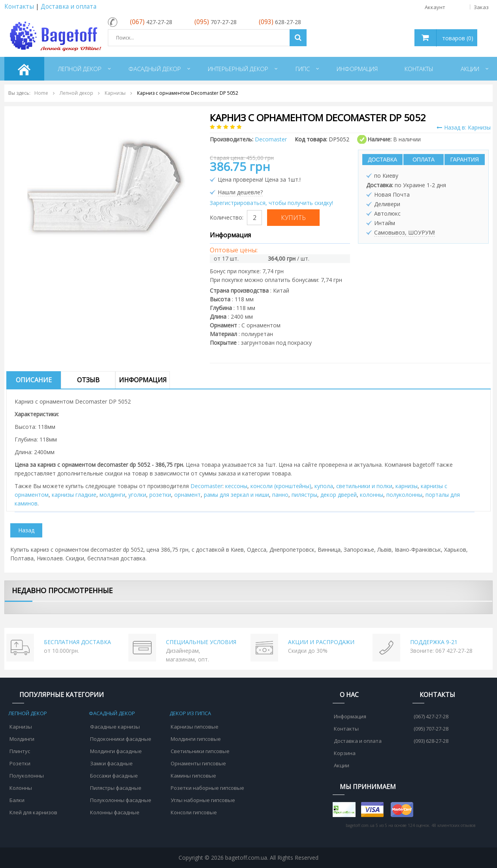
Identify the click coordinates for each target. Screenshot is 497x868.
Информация (143, 380)
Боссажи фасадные (114, 776)
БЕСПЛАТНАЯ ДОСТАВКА (77, 642)
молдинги (112, 495)
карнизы (407, 486)
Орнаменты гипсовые (198, 763)
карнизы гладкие (74, 495)
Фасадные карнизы (115, 727)
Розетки (20, 763)
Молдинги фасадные (116, 751)
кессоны (236, 486)
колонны (372, 495)
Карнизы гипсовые (195, 727)
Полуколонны (27, 776)
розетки (160, 495)
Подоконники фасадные (121, 739)
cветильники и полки (364, 486)
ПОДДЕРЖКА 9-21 (434, 642)
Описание (34, 380)
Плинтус (20, 751)
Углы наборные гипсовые (203, 800)
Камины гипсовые (193, 776)
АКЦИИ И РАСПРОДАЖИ (321, 642)
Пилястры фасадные (116, 788)
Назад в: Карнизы (464, 127)
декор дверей (339, 495)
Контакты (19, 7)
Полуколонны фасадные (121, 800)
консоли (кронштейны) (281, 486)
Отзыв (88, 380)
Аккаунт (452, 7)
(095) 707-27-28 (431, 729)
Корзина (345, 753)
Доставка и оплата (69, 7)
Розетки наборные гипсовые (207, 788)
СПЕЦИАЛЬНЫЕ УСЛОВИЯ (201, 642)
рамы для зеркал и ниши (236, 495)
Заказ (481, 7)
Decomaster (206, 486)
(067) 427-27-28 (431, 716)
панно (280, 495)
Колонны (21, 788)
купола (324, 486)
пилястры (304, 495)
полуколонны (404, 495)
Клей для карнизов (33, 812)
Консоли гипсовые (194, 812)
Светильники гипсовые (200, 751)
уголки (137, 495)
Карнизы (21, 727)
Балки (17, 800)
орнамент (187, 495)
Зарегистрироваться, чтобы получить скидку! (271, 203)
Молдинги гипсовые (196, 739)
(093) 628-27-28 (431, 741)
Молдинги (22, 739)
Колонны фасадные (115, 812)
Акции (342, 765)
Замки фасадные (111, 763)
